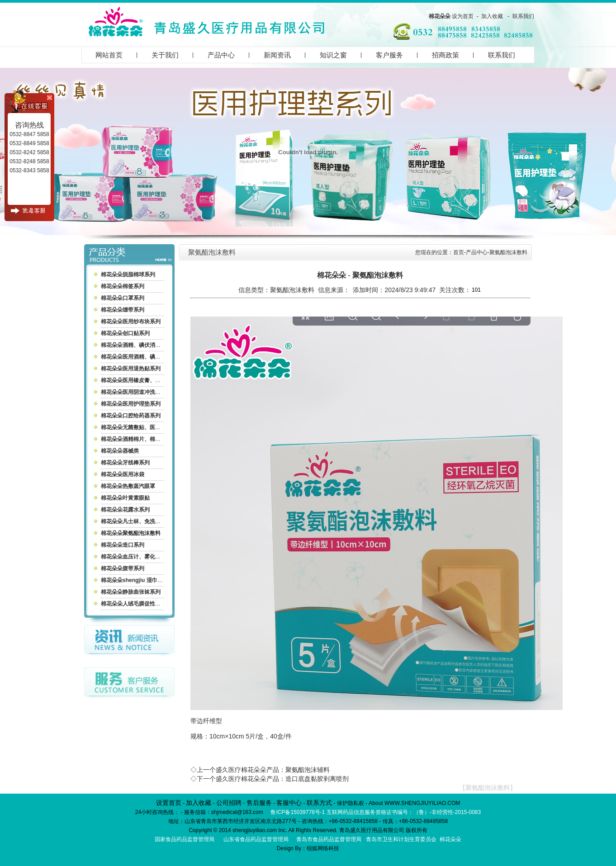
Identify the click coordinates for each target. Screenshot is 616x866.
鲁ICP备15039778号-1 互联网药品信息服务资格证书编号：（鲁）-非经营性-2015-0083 (376, 812)
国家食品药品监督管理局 (185, 839)
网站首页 (109, 55)
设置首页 (169, 803)
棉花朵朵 (440, 16)
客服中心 (289, 803)
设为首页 (463, 16)
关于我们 (165, 55)
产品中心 (221, 55)
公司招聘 (229, 803)
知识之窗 (333, 55)
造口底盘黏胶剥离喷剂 (317, 779)
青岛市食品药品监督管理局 (329, 839)
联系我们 (523, 16)
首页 (459, 252)
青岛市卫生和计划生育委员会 (401, 839)
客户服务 (389, 55)
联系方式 (319, 803)
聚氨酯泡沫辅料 (308, 770)
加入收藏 (492, 16)
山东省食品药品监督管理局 (256, 839)
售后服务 (259, 803)
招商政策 (445, 55)
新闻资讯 (277, 55)
